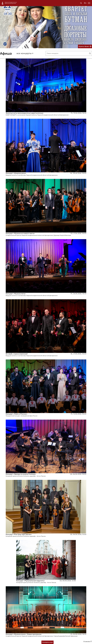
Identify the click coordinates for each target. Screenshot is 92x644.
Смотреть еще (47, 642)
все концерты (25, 53)
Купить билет (85, 46)
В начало (88, 641)
